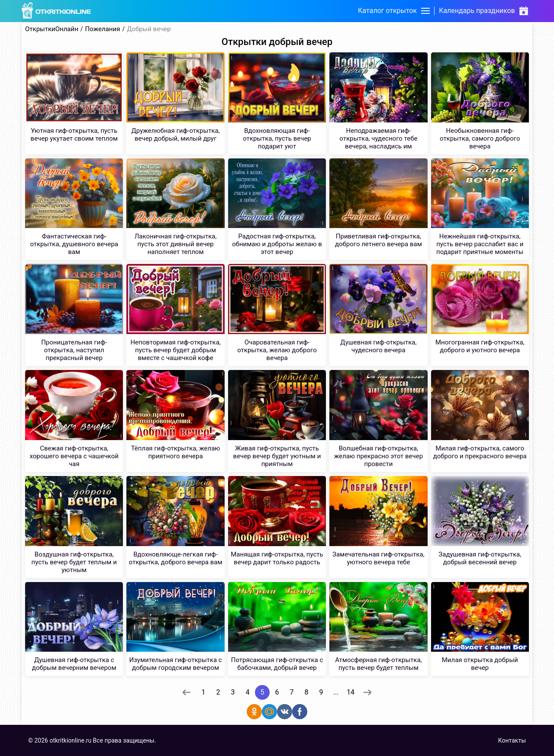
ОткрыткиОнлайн (52, 29)
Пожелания (103, 29)
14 (351, 692)
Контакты (512, 740)
